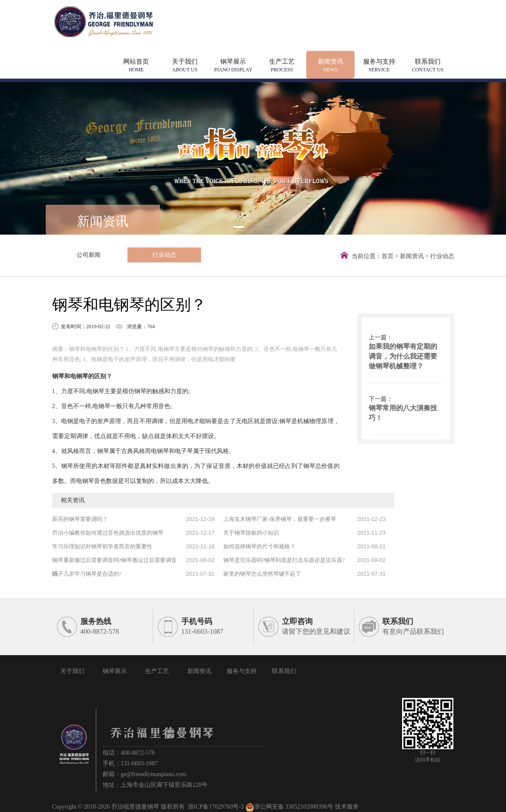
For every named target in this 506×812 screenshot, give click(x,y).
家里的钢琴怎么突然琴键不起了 (262, 574)
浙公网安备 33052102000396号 (290, 807)
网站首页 (136, 66)
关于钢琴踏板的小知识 (251, 533)
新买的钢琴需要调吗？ (80, 519)
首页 (388, 256)
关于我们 (185, 66)
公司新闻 (72, 255)
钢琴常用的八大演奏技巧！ (403, 413)
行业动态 (115, 255)
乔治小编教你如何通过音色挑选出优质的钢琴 (108, 533)
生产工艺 (282, 66)
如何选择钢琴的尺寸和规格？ (259, 546)
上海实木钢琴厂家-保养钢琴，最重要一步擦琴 (280, 519)
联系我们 (428, 66)
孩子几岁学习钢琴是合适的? (87, 574)
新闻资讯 (331, 66)
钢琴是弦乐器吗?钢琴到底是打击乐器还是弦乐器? (284, 560)
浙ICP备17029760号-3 (216, 807)
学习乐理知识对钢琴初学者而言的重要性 (102, 546)
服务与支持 (379, 66)
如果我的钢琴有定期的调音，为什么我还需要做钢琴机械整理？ (403, 356)
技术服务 (347, 807)
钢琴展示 (234, 66)
